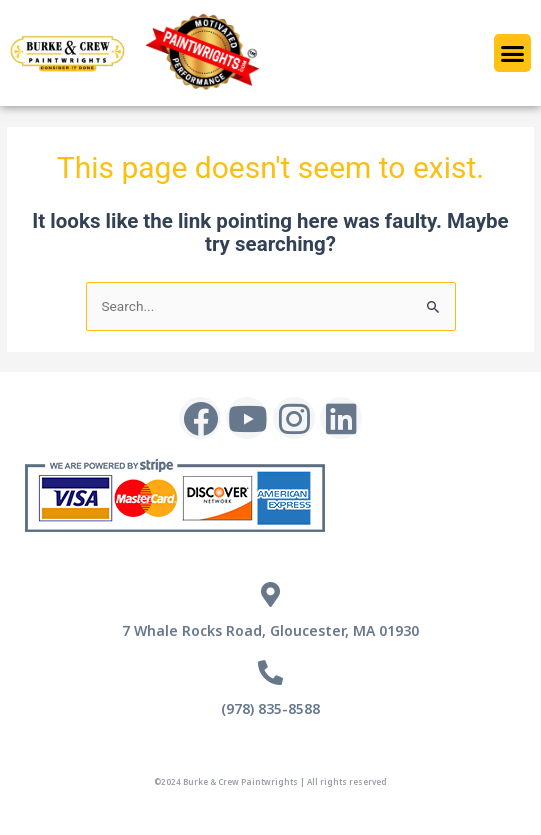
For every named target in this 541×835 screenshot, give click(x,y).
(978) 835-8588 (270, 708)
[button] (513, 53)
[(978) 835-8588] (270, 672)
